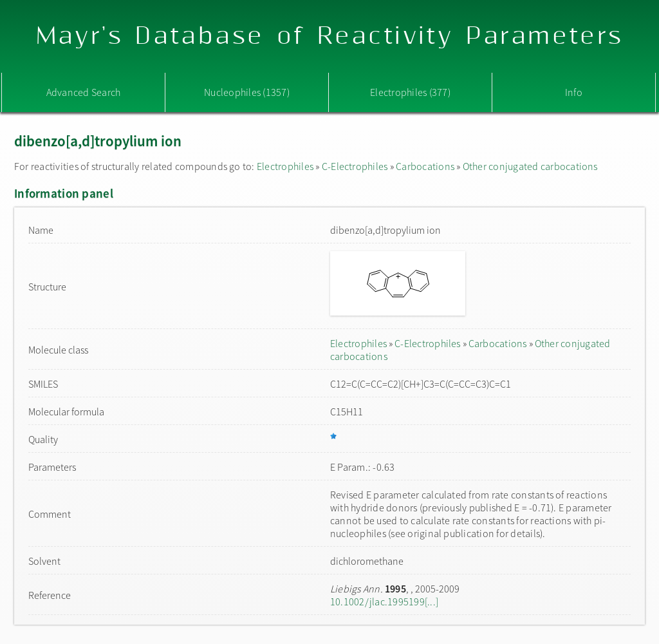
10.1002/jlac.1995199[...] (384, 601)
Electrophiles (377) (410, 92)
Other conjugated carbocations (530, 166)
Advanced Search (84, 92)
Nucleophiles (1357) (247, 92)
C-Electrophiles (355, 166)
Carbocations (425, 166)
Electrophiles (285, 166)
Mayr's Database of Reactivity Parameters (330, 36)
